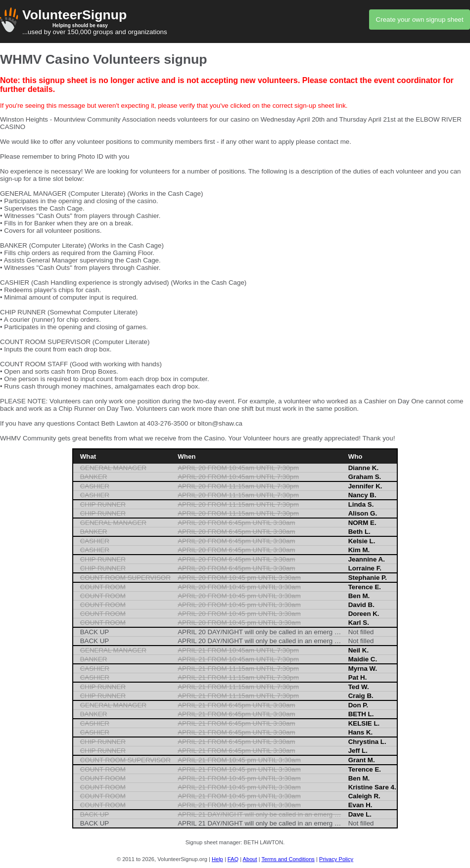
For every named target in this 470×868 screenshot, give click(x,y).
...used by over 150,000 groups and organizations (235, 22)
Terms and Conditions (288, 859)
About (250, 859)
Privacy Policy (336, 859)
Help (217, 859)
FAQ (233, 859)
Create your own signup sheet (420, 20)
